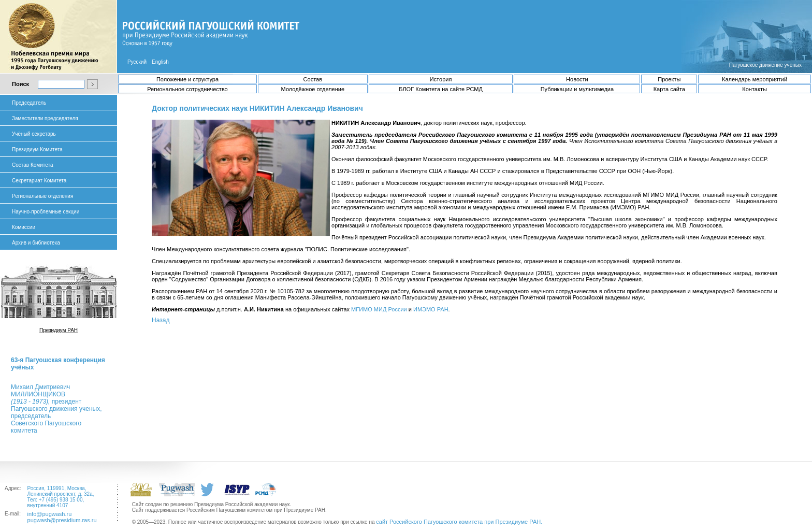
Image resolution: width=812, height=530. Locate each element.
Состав (313, 79)
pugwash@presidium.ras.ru (62, 520)
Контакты (755, 89)
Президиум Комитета (37, 149)
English (160, 62)
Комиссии (24, 227)
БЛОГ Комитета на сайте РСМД (441, 89)
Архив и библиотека (36, 243)
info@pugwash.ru (50, 514)
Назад (161, 320)
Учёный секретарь (34, 134)
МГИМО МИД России (379, 309)
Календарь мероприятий (755, 79)
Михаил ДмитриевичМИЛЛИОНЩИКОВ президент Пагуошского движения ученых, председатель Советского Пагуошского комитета (56, 409)
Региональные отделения (42, 196)
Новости (577, 79)
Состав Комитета (32, 165)
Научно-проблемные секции (46, 212)
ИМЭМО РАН (431, 309)
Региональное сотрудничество (187, 89)
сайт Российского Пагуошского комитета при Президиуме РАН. (459, 522)
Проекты (669, 79)
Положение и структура (187, 79)
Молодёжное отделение (313, 89)
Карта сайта (669, 89)
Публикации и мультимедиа (577, 89)
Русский (137, 62)
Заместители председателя (45, 118)
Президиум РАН (59, 330)
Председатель (29, 103)
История (441, 79)
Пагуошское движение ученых (765, 65)
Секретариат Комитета (39, 181)
